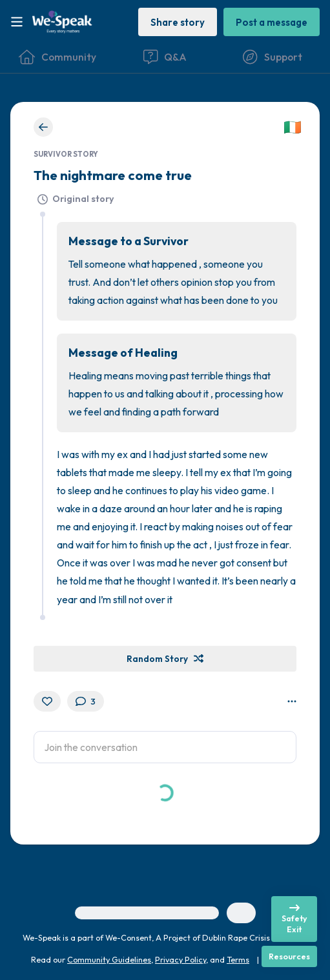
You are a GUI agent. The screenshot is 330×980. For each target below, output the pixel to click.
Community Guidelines (109, 959)
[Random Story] (165, 659)
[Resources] (289, 956)
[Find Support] (273, 57)
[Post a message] (272, 22)
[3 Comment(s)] (86, 701)
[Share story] (178, 22)
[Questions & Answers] (165, 57)
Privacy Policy (180, 959)
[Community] (57, 57)
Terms (238, 959)
